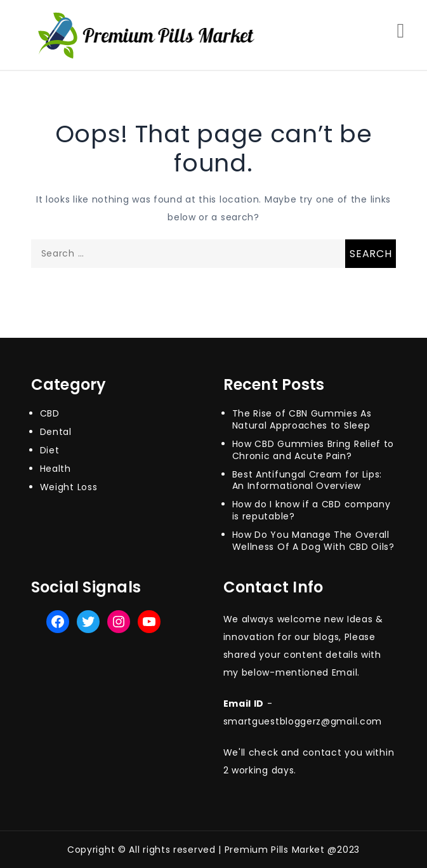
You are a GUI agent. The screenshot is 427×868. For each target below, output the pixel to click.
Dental (56, 432)
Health (56, 469)
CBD (50, 413)
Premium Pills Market (275, 850)
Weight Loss (69, 487)
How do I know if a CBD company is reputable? (312, 510)
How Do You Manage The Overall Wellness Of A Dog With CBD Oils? (313, 541)
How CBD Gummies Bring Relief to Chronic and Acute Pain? (313, 450)
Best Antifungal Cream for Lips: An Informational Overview (307, 480)
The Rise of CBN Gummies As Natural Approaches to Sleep (302, 419)
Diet (50, 450)
